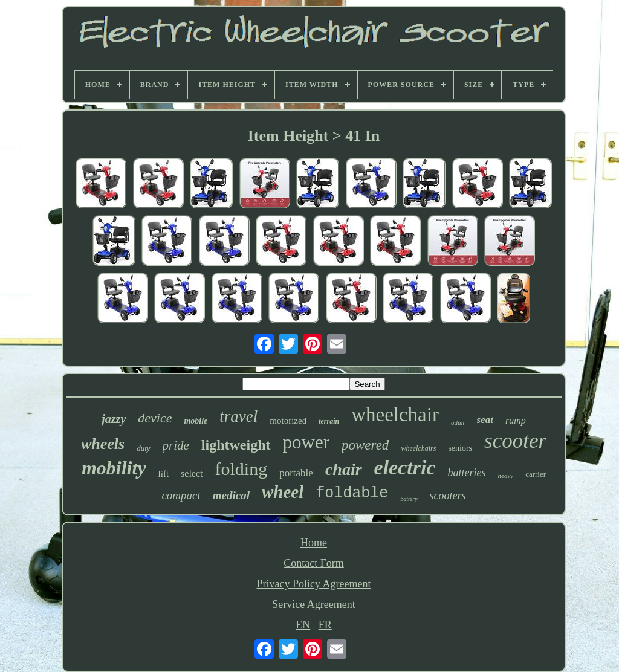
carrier (536, 474)
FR (325, 625)
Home (314, 543)
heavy (506, 476)
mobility (114, 468)
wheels (103, 444)
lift (164, 474)
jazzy (114, 419)
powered (365, 445)
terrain (329, 421)
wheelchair (395, 415)
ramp (516, 420)
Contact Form (314, 563)
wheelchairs (418, 448)
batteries (467, 473)
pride (176, 445)
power (306, 442)
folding (241, 469)
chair (344, 469)
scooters (448, 496)
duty (143, 448)
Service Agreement (313, 604)
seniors (460, 448)
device (155, 418)
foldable (352, 493)
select (192, 473)
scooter (515, 441)
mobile (196, 421)
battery (409, 499)
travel (238, 416)
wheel (283, 492)
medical (231, 495)
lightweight (236, 445)
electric (405, 467)
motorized (288, 421)
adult (458, 422)
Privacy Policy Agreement (314, 584)
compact (181, 495)
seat (485, 420)
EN (303, 625)
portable (296, 473)
